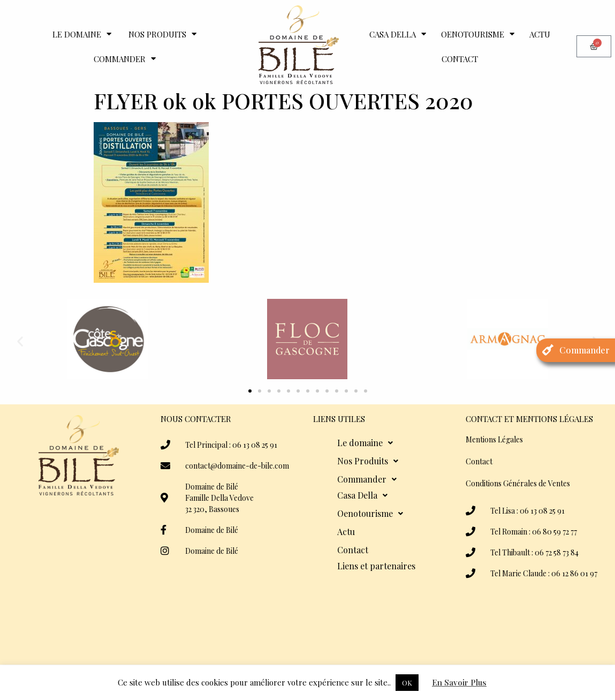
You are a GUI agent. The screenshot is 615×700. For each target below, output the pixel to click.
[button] (20, 341)
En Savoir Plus (459, 682)
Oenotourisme (478, 34)
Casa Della (398, 34)
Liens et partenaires (376, 566)
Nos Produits (162, 34)
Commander (125, 59)
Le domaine (82, 34)
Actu (540, 34)
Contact (460, 59)
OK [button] (407, 683)
